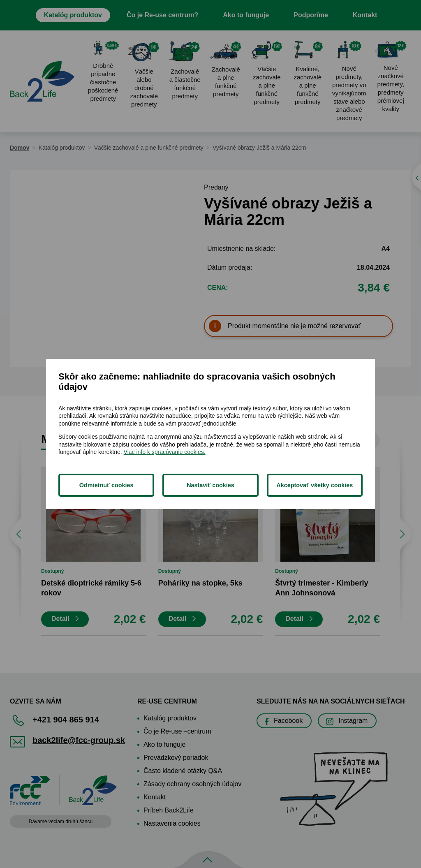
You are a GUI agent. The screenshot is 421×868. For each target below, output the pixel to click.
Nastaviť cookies (210, 485)
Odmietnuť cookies (106, 485)
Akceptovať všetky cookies (315, 485)
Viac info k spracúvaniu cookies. (165, 452)
